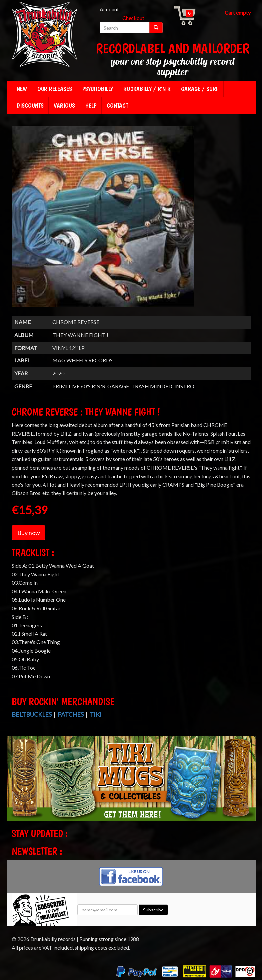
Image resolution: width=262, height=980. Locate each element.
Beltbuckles (32, 714)
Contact (117, 106)
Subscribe (153, 910)
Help (91, 106)
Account (109, 9)
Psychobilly (98, 89)
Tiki (96, 714)
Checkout (133, 18)
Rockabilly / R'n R (147, 89)
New (22, 89)
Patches (71, 714)
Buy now (29, 533)
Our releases (55, 89)
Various (64, 106)
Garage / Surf (200, 89)
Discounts (30, 106)
